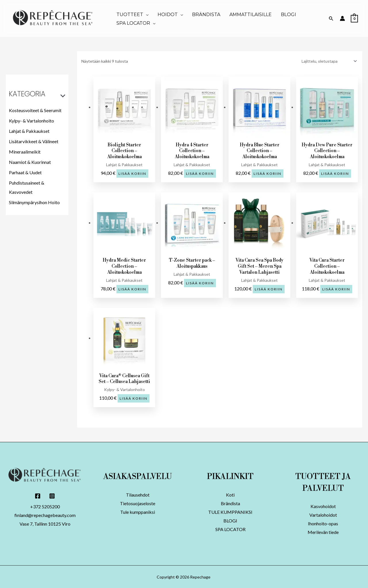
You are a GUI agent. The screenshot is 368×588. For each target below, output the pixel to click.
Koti (230, 494)
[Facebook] (38, 496)
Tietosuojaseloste (138, 503)
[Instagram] (52, 496)
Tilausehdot (138, 494)
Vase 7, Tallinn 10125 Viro (45, 523)
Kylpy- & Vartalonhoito (31, 121)
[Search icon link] (331, 18)
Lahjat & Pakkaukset (29, 131)
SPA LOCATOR (230, 529)
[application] (146, 15)
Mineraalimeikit (25, 152)
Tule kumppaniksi (138, 512)
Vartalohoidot (323, 515)
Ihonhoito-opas (323, 523)
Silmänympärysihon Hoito (34, 202)
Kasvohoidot (323, 506)
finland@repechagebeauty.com (45, 515)
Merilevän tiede (323, 532)
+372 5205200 (45, 506)
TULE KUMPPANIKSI (230, 512)
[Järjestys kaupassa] (328, 61)
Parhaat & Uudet (25, 172)
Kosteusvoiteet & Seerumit (35, 110)
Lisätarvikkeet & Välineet (34, 141)
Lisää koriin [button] (132, 173)
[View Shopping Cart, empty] (354, 18)
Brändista (230, 503)
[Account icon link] (342, 18)
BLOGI (230, 520)
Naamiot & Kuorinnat (30, 162)
